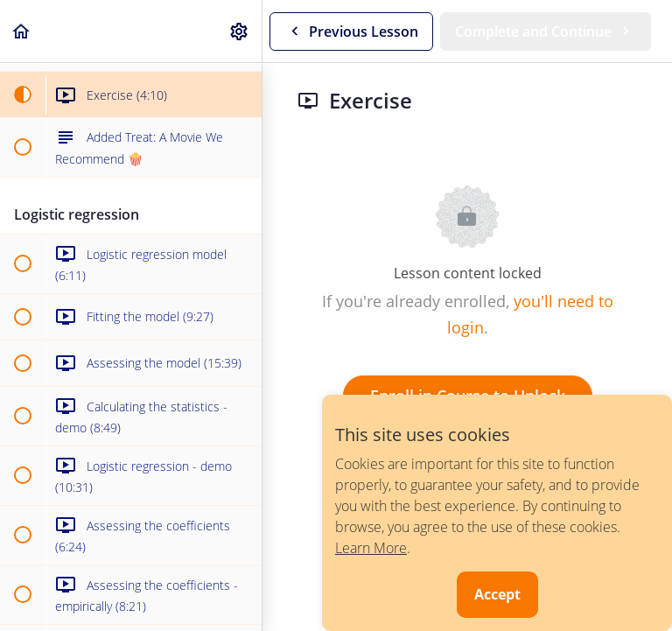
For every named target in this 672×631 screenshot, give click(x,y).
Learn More (371, 548)
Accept (497, 594)
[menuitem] (240, 31)
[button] (22, 31)
